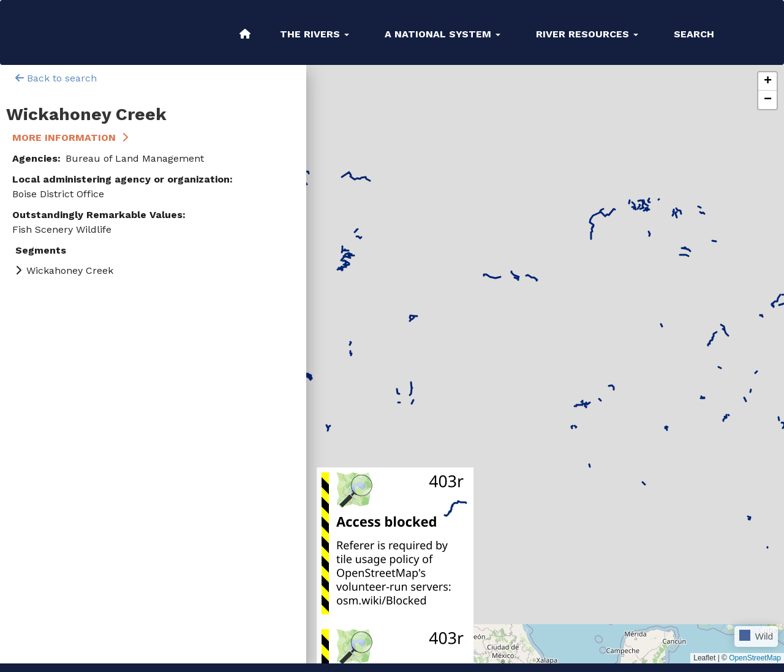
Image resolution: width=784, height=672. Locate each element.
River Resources (587, 34)
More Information (64, 138)
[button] (767, 81)
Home (245, 34)
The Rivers (315, 34)
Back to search (56, 78)
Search (694, 34)
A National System (443, 34)
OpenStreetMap (755, 658)
